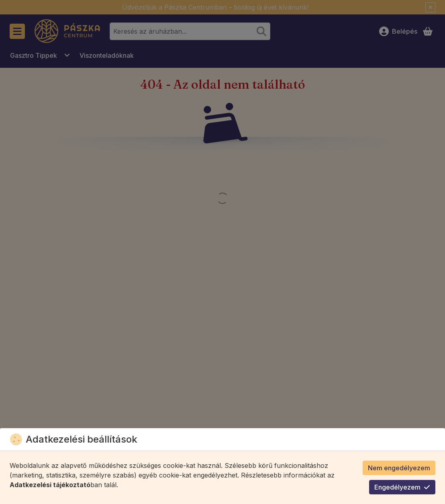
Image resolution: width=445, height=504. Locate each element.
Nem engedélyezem (399, 468)
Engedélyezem (402, 487)
